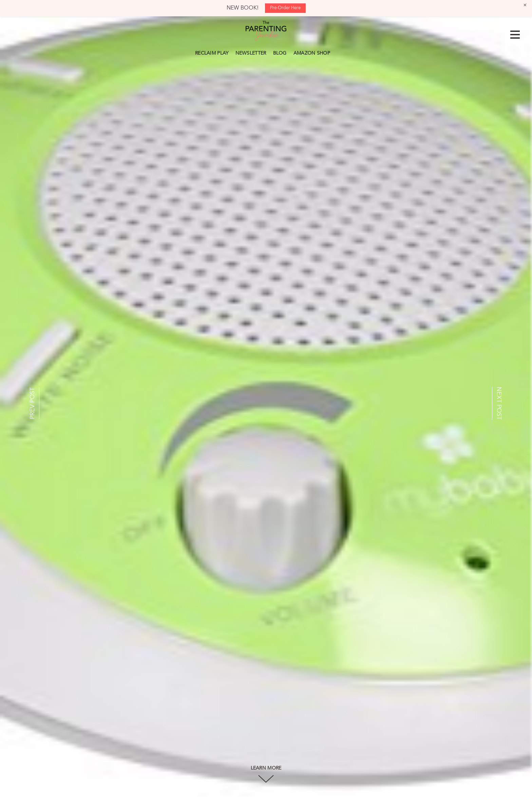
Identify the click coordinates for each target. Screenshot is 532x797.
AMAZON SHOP (312, 53)
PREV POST (33, 403)
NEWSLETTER (251, 53)
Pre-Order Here (285, 8)
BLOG (280, 53)
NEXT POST (499, 403)
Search (337, 52)
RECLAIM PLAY (212, 53)
